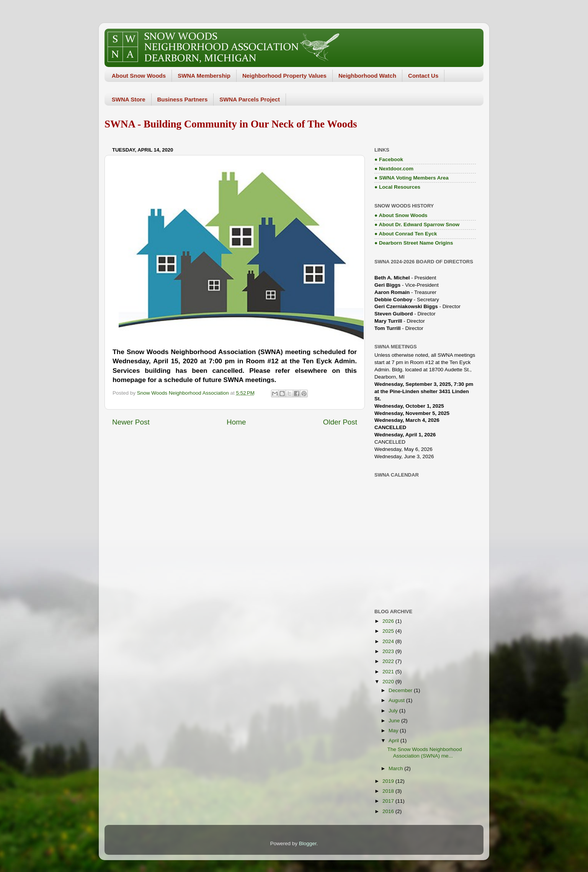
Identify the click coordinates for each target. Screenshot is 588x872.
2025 (389, 631)
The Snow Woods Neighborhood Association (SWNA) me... (425, 752)
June (395, 721)
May (394, 731)
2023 (389, 651)
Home (236, 422)
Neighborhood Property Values (284, 76)
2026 (389, 621)
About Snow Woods (139, 76)
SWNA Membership (204, 76)
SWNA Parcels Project (250, 99)
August (397, 700)
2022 (389, 661)
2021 (389, 672)
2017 (389, 801)
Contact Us (423, 76)
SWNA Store (129, 99)
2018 (389, 791)
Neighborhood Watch (367, 76)
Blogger (308, 843)
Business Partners (183, 99)
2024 (389, 641)
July (394, 711)
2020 (389, 682)
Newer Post (131, 422)
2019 (389, 781)
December (401, 690)
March (396, 768)
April (394, 741)
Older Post (340, 422)
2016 (389, 811)
